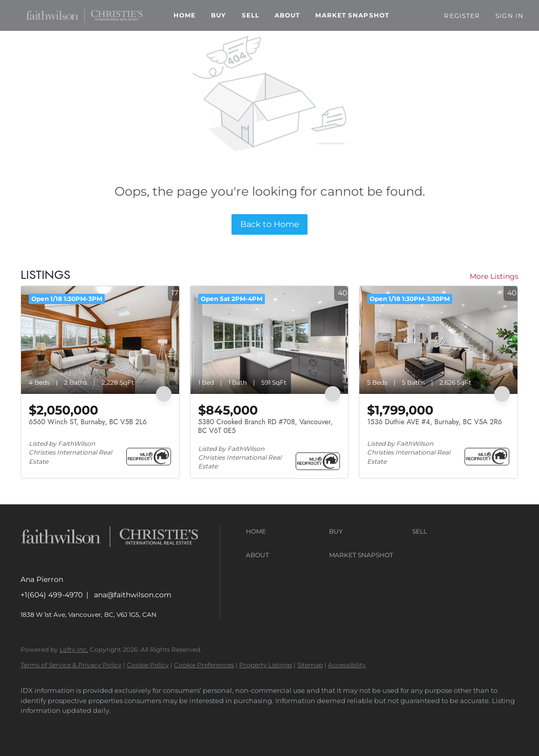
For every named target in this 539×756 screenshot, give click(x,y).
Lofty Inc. (74, 649)
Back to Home (270, 224)
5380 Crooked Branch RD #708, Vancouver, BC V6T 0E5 (265, 426)
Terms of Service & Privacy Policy (71, 665)
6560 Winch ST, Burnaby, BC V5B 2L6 (88, 422)
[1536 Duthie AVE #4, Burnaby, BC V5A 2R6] (438, 340)
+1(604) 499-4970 (52, 595)
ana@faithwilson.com (133, 595)
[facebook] (33, 728)
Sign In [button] (509, 16)
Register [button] (462, 16)
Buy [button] (218, 15)
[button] (84, 15)
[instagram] (63, 728)
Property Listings (266, 665)
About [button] (287, 15)
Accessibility (347, 665)
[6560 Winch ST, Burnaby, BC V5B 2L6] (100, 340)
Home (185, 15)
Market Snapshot (352, 15)
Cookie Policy (148, 665)
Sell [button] (251, 15)
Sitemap (310, 665)
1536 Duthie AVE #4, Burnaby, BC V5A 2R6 (435, 422)
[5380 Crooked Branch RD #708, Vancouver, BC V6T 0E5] (269, 340)
